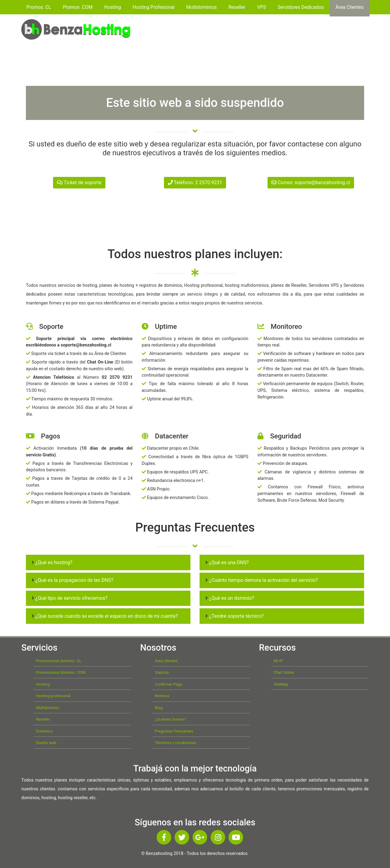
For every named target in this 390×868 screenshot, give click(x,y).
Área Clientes (349, 7)
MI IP (278, 661)
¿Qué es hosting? (52, 562)
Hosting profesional (53, 696)
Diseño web (46, 743)
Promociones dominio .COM (61, 672)
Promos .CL (39, 7)
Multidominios (201, 7)
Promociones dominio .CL (59, 661)
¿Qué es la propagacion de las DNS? (72, 580)
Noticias (162, 696)
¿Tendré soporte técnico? (234, 616)
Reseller (237, 7)
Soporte (162, 672)
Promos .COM (78, 7)
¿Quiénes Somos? (170, 719)
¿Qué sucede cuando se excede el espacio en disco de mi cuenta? (105, 616)
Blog (159, 708)
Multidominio (48, 708)
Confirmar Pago (169, 684)
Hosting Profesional (154, 7)
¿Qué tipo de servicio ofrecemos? (69, 598)
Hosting (113, 7)
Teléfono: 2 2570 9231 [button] (195, 183)
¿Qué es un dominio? (230, 598)
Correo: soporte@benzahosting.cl (311, 183)
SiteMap (281, 684)
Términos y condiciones (176, 743)
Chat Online (284, 672)
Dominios (44, 731)
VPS (262, 7)
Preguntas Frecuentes (174, 731)
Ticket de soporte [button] (79, 183)
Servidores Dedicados (301, 7)
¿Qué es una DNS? (227, 562)
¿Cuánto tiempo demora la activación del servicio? (261, 580)
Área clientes (166, 661)
